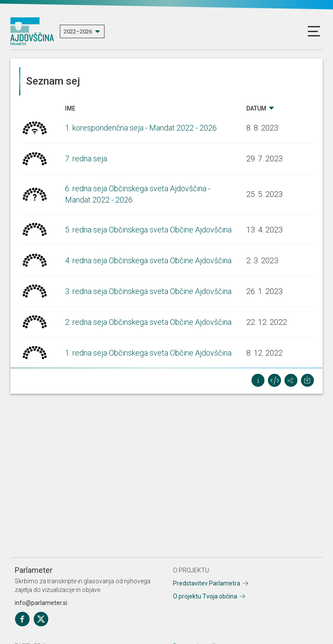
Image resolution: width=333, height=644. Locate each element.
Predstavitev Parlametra (207, 583)
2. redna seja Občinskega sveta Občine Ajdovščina (148, 322)
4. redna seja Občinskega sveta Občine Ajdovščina (148, 260)
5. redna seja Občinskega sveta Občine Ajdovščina (148, 230)
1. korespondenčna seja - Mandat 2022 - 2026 (141, 128)
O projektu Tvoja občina (205, 596)
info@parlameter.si (41, 603)
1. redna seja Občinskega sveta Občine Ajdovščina (148, 353)
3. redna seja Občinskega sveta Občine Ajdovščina (148, 291)
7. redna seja (86, 159)
